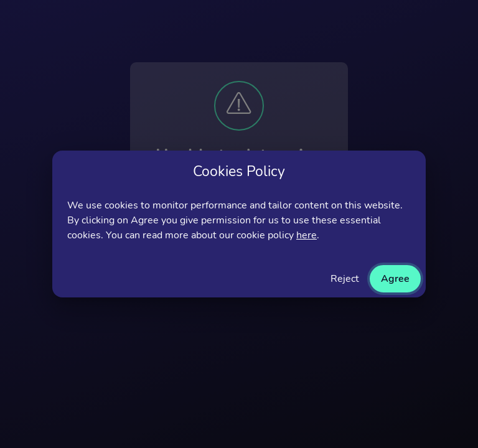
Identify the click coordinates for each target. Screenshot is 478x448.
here (307, 235)
